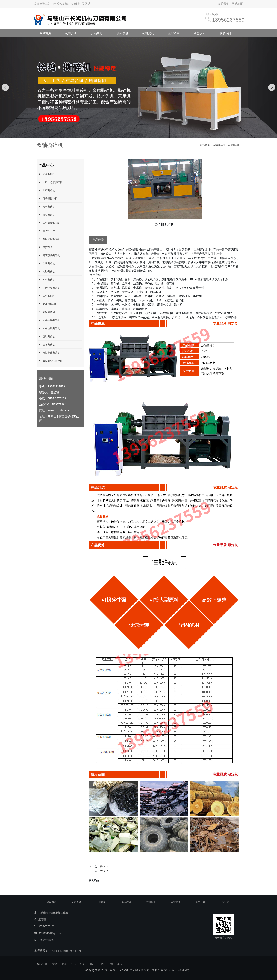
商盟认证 (199, 33)
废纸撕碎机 (47, 336)
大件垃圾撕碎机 (49, 320)
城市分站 (42, 964)
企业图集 (174, 33)
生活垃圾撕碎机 (49, 288)
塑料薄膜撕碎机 (49, 223)
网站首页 (45, 33)
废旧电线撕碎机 (49, 353)
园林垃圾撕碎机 (49, 328)
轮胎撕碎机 (47, 271)
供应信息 (122, 33)
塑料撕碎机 (47, 296)
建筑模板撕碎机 (49, 255)
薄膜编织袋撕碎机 (50, 361)
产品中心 (97, 33)
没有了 (104, 867)
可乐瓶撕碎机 (48, 198)
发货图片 (45, 247)
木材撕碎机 (47, 280)
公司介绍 (71, 33)
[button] (131, 135)
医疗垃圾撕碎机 (49, 239)
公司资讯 (148, 33)
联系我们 (223, 4)
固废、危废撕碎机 (50, 182)
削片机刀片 (47, 231)
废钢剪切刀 (47, 312)
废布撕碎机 (47, 345)
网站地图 (237, 4)
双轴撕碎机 (219, 145)
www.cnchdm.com (59, 411)
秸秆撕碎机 (47, 190)
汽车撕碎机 (47, 207)
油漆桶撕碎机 (48, 304)
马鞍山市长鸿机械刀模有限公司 (66, 951)
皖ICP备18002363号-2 (178, 970)
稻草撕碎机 (47, 174)
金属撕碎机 (47, 263)
